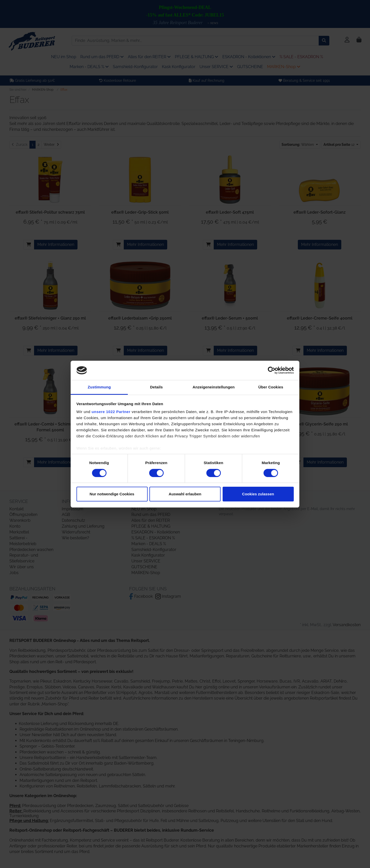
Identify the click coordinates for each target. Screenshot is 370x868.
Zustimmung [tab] (99, 387)
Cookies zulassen (258, 494)
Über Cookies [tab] (271, 387)
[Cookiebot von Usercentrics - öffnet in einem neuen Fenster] (272, 370)
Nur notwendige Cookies (112, 494)
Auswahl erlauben (185, 494)
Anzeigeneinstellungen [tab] (214, 387)
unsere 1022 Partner (111, 412)
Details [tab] (157, 387)
